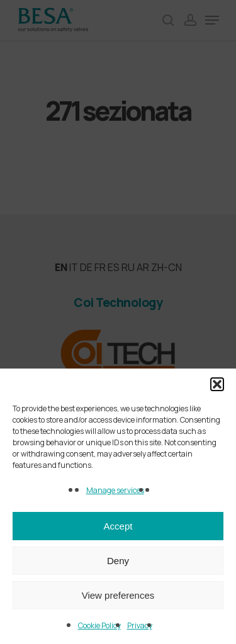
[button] (217, 384)
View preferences (118, 595)
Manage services (115, 490)
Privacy (140, 625)
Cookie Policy (99, 625)
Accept (118, 526)
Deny (118, 561)
